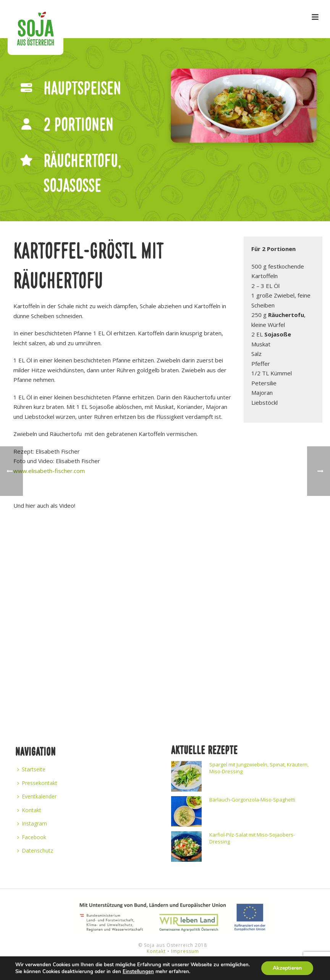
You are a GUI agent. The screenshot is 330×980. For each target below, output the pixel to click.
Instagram (32, 823)
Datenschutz (35, 850)
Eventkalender (37, 796)
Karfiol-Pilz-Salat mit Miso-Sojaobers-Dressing (252, 838)
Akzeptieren (287, 968)
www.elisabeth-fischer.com (49, 471)
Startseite (31, 769)
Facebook (32, 837)
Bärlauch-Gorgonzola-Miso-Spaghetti (252, 800)
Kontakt (29, 810)
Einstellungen (138, 972)
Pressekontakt (37, 783)
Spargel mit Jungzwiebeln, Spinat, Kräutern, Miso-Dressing (259, 768)
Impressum (185, 951)
